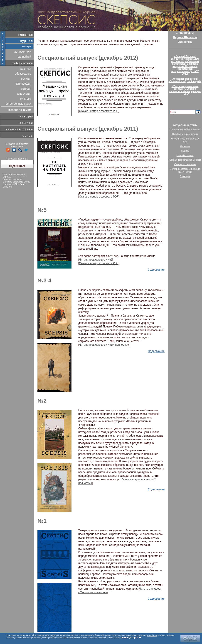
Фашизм (185, 151)
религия (26, 79)
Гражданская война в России (185, 130)
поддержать (3, 48)
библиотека (22, 63)
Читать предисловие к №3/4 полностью (104, 345)
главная (26, 35)
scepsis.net (152, 635)
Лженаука (185, 176)
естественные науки (18, 104)
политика (25, 69)
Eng (194, 2)
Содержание (156, 270)
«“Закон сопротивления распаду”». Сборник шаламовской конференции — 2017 (185, 90)
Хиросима (185, 42)
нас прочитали (22, 52)
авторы (26, 116)
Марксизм (185, 146)
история (26, 89)
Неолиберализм (185, 155)
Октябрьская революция (185, 134)
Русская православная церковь (185, 160)
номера (26, 46)
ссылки (26, 123)
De (200, 2)
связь (28, 136)
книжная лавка (19, 129)
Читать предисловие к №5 (96, 260)
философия (24, 84)
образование (23, 74)
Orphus (6, 177)
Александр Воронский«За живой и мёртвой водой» (185, 80)
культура (26, 99)
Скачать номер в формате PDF (99, 111)
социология (24, 94)
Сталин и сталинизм (185, 164)
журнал (26, 41)
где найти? (24, 57)
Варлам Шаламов (185, 37)
